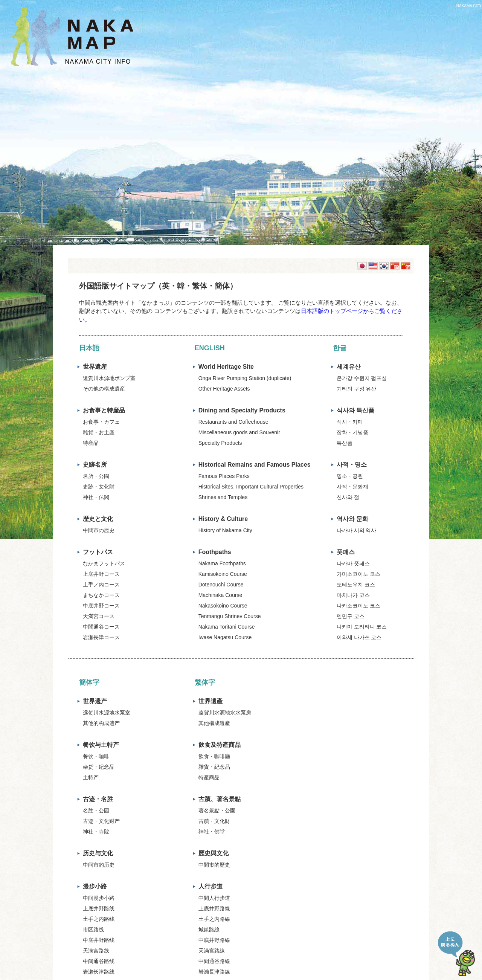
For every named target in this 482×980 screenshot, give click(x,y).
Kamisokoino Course (223, 574)
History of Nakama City (225, 530)
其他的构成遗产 (101, 723)
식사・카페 (350, 422)
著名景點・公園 (217, 811)
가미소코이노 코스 (358, 574)
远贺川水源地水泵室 (107, 713)
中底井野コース (101, 606)
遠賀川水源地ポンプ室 (109, 378)
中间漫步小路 (99, 898)
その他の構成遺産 (104, 389)
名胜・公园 (96, 811)
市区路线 (93, 930)
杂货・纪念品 (99, 767)
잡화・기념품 (352, 432)
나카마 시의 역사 (357, 530)
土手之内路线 (99, 919)
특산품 (345, 443)
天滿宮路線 (212, 951)
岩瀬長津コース (101, 637)
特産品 (91, 443)
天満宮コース (99, 616)
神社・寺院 (96, 832)
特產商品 (209, 777)
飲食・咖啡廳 (214, 756)
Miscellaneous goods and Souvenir (239, 432)
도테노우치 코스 (356, 585)
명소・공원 (350, 476)
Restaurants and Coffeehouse (233, 422)
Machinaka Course (220, 595)
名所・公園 (96, 476)
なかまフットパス (104, 563)
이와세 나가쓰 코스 (359, 637)
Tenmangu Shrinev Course (230, 616)
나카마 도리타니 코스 (362, 627)
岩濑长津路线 (99, 972)
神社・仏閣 (96, 497)
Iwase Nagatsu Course (225, 637)
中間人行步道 (214, 898)
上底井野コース (101, 574)
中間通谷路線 (214, 961)
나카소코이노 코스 (358, 606)
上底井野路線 (214, 908)
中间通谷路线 (99, 961)
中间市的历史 (99, 865)
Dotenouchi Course (221, 585)
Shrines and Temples (223, 497)
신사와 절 (348, 497)
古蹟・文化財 (214, 821)
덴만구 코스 (351, 616)
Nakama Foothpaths (222, 563)
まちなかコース (101, 595)
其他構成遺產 (214, 723)
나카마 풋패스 (353, 563)
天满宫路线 (96, 951)
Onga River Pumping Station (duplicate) (245, 378)
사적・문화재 (352, 487)
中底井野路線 (214, 940)
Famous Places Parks (224, 476)
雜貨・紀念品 (214, 767)
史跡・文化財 (99, 487)
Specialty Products (220, 443)
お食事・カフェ (101, 422)
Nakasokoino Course (223, 606)
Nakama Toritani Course (227, 627)
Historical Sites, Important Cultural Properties (251, 487)
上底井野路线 (99, 908)
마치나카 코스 (353, 595)
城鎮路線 (209, 930)
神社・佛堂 (212, 832)
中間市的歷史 (214, 865)
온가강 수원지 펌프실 (362, 378)
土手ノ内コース (101, 585)
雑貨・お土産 (99, 432)
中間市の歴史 (99, 530)
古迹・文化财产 (101, 821)
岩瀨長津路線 (214, 972)
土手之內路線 (214, 919)
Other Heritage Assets (224, 389)
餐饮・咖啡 (96, 756)
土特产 (91, 777)
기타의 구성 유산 (357, 389)
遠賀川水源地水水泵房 (225, 713)
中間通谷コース (101, 627)
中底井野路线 (99, 940)
